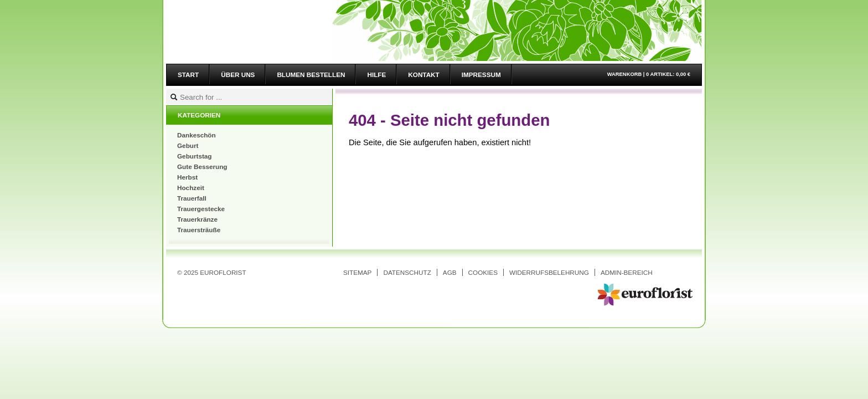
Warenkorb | (649, 74)
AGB (450, 272)
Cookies (483, 272)
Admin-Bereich (627, 272)
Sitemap (357, 272)
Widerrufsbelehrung (549, 272)
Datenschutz (407, 272)
